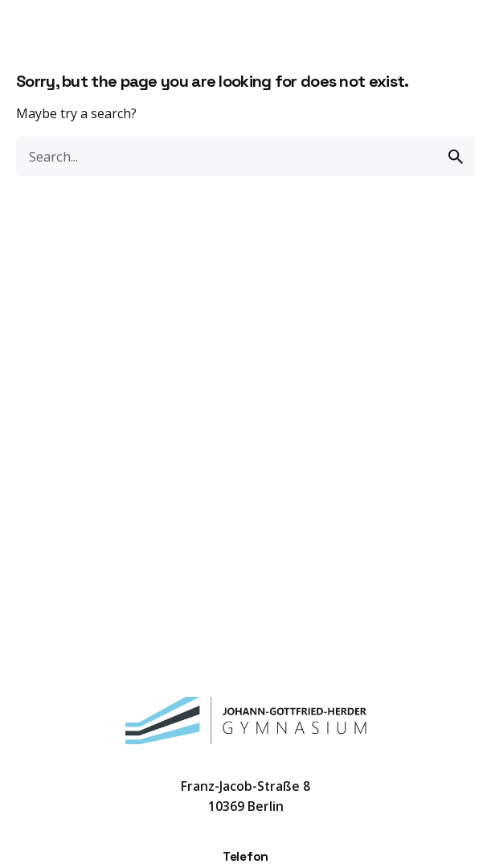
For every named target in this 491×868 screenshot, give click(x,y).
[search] (456, 157)
